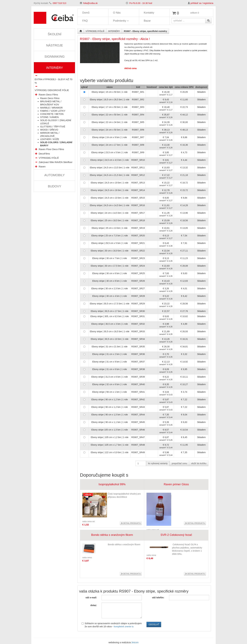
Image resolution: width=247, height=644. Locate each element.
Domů (86, 13)
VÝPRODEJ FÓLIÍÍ (49, 158)
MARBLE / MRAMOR (51, 108)
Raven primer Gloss (176, 484)
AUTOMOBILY (55, 175)
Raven (42, 167)
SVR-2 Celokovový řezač (176, 535)
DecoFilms (44, 154)
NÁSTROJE (55, 45)
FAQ (85, 21)
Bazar (147, 21)
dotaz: (94, 605)
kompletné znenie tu (124, 627)
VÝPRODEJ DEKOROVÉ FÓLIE (52, 90)
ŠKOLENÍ (55, 34)
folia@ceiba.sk (90, 3)
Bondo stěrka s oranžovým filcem (112, 535)
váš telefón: (158, 598)
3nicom (135, 642)
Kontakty (149, 13)
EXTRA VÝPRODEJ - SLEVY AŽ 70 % (53, 81)
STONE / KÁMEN (49, 117)
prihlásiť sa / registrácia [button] (202, 3)
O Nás (117, 13)
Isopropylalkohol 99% (112, 484)
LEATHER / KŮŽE (50, 139)
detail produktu (131, 523)
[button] (36, 94)
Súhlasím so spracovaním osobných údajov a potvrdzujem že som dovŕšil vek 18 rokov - (112, 625)
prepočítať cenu (179, 463)
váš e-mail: (91, 598)
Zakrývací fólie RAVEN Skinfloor (56, 162)
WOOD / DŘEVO (49, 130)
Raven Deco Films (48, 95)
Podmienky (121, 21)
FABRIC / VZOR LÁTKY (53, 111)
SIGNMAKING (55, 57)
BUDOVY (55, 186)
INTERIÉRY (55, 68)
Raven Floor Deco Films (51, 149)
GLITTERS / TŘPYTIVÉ (53, 127)
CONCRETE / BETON (52, 114)
